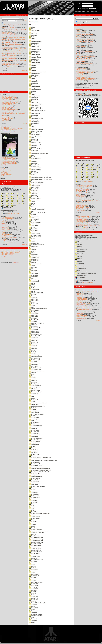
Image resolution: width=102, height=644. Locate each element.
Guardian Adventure (36, 529)
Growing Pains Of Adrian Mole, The (40, 513)
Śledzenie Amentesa (81, 198)
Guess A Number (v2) (36, 539)
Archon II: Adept (6, 230)
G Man (32, 27)
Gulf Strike (33, 561)
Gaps (32, 126)
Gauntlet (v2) (34, 141)
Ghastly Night (34, 216)
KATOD (78, 194)
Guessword (33, 558)
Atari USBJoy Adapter (81, 219)
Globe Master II (34, 273)
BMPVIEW (4, 116)
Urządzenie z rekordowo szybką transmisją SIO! (14, 30)
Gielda (32, 248)
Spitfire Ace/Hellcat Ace (7, 231)
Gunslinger (33, 605)
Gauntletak (33, 146)
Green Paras (34, 485)
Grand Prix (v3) (34, 433)
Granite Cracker (35, 441)
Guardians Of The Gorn (37, 533)
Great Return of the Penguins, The (40, 472)
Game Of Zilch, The (35, 112)
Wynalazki (77, 290)
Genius (32, 174)
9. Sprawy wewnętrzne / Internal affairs (85, 78)
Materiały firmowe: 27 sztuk (8, 161)
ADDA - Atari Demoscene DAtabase (84, 160)
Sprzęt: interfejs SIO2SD (82, 229)
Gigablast (33, 249)
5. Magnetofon (80, 252)
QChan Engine (5, 121)
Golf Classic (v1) (35, 358)
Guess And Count (35, 544)
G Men (32, 29)
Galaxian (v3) (34, 83)
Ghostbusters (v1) (35, 234)
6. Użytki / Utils (79, 75)
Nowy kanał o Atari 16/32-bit (9, 58)
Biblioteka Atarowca (6, 133)
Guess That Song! (35, 549)
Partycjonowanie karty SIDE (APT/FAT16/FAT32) (14, 113)
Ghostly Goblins (35, 240)
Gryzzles (33, 525)
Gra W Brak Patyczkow (36, 414)
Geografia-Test (34, 189)
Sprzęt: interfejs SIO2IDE (82, 228)
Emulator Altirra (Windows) (8, 131)
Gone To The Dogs (35, 385)
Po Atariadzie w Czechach (8, 34)
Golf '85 (32, 350)
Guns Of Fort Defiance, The (38, 603)
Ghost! (32, 232)
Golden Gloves (34, 331)
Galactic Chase (34, 46)
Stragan (77, 215)
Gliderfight (33, 267)
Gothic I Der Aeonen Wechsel (38, 403)
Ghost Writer (34, 230)
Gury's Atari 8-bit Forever (8, 171)
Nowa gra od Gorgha (81, 32)
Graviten (33, 448)
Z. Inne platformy (81, 276)
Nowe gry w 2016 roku (7, 111)
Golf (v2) (33, 353)
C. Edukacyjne (80, 266)
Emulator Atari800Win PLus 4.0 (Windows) (12, 128)
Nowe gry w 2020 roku (7, 105)
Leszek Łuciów (79, 199)
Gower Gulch (34, 405)
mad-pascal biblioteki (81, 46)
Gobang (32, 296)
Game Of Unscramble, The (37, 110)
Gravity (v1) (33, 449)
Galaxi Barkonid (35, 77)
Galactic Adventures (36, 42)
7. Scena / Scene (80, 76)
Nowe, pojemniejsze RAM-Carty (84, 217)
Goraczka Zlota (34, 395)
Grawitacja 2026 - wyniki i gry (9, 42)
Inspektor (4, 241)
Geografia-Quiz (34, 187)
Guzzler (32, 609)
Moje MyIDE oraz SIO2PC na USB (84, 307)
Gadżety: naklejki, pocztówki (83, 223)
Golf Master (33, 361)
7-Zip (14, 213)
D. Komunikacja (80, 268)
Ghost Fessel (34, 224)
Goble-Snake (34, 301)
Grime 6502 (33, 502)
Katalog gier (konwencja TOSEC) (9, 211)
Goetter (32, 305)
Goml (32, 376)
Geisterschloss (34, 152)
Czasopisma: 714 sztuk (7, 157)
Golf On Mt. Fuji (35, 363)
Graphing (33, 443)
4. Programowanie (81, 249)
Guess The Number (35, 552)
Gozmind (33, 409)
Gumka (32, 573)
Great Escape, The (35, 464)
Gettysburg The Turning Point (38, 213)
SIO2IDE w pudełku (81, 317)
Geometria (33, 195)
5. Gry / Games (80, 74)
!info (88, 170)
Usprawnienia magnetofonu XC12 (10, 101)
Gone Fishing (34, 384)
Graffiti (32, 427)
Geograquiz (33, 194)
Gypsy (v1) (33, 619)
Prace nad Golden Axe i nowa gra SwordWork (13, 37)
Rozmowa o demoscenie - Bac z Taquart (12, 45)
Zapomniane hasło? (80, 11)
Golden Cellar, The (35, 328)
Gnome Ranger (34, 281)
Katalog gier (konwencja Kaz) (8, 187)
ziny (88, 179)
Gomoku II (33, 381)
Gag (31, 40)
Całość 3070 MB (6, 208)
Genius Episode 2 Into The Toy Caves (40, 178)
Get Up (32, 202)
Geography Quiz (35, 192)
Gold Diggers (34, 312)
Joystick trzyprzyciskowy (82, 306)
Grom (32, 509)
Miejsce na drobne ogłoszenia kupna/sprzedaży (88, 225)
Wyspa (3, 232)
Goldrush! (33, 347)
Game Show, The (35, 114)
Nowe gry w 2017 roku (7, 107)
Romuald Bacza (80, 197)
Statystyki (3, 256)
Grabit (32, 424)
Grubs (32, 515)
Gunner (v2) (33, 598)
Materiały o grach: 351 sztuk (9, 162)
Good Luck (33, 389)
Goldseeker (33, 349)
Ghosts (32, 241)
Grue (32, 520)
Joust (3, 222)
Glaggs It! (33, 262)
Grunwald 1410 (34, 523)
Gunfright (33, 592)
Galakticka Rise (34, 74)
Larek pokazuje (5, 108)
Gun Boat (33, 577)
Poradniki (3, 95)
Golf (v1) (33, 352)
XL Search (4, 176)
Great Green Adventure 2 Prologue (40, 469)
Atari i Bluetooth (80, 293)
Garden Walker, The (36, 131)
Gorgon (32, 398)
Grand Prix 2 (34, 435)
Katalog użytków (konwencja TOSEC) (85, 280)
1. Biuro (78, 242)
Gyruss (32, 622)
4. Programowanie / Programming (84, 72)
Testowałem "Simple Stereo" (83, 303)
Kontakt (3, 178)
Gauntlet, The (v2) (35, 144)
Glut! (32, 278)
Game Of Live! (34, 106)
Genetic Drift (34, 173)
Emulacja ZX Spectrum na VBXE (10, 110)
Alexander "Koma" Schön (82, 205)
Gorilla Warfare (34, 400)
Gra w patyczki (34, 419)
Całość (5, 213)
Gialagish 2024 (34, 243)
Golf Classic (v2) (35, 360)
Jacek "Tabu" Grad (80, 204)
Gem (32, 155)
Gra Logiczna (34, 411)
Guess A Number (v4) (36, 542)
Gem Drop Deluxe (35, 158)
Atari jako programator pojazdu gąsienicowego (87, 291)
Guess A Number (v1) (36, 537)
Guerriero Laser (35, 536)
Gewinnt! (33, 214)
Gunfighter (33, 590)
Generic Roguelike (35, 170)
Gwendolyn (33, 611)
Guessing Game (35, 557)
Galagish (33, 70)
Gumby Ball (33, 569)
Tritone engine (5, 119)
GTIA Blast (33, 35)
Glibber (32, 265)
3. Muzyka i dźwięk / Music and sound (85, 71)
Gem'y (32, 160)
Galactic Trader (34, 64)
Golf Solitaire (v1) (35, 368)
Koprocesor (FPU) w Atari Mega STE (85, 51)
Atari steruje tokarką (81, 318)
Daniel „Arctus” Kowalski (82, 193)
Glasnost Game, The (36, 264)
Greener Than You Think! (37, 486)
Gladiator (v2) (34, 259)
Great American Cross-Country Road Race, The (43, 461)
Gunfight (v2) (34, 585)
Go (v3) (32, 286)
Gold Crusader (34, 310)
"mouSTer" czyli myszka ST (83, 218)
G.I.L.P (32, 32)
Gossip (32, 401)
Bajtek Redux (5, 165)
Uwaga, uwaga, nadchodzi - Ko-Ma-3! (85, 56)
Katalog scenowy (79, 163)
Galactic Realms (35, 62)
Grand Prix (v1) (34, 430)
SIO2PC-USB (79, 295)
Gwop (32, 617)
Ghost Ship (33, 229)
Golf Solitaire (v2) (35, 369)
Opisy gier (3, 216)
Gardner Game (34, 133)
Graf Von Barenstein (36, 425)
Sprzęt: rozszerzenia (81, 222)
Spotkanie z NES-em (7, 32)
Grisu (32, 504)
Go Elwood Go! (34, 289)
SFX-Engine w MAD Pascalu (9, 97)
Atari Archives (5, 173)
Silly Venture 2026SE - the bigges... (85, 39)
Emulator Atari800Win (7, 127)
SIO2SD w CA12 (80, 297)
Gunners (33, 601)
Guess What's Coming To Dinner (39, 555)
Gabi (32, 37)
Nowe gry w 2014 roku (7, 118)
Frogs (3, 220)
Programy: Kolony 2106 (82, 220)
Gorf (31, 397)
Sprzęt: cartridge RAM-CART (83, 224)
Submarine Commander (8, 219)
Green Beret (34, 480)
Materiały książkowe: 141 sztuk (9, 160)
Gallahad (33, 91)
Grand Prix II (34, 437)
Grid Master (33, 493)
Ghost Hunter (34, 226)
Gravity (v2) (33, 451)
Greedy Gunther (35, 478)
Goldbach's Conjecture (36, 323)
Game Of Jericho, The (36, 104)
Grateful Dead (34, 445)
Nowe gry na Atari (80, 61)
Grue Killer (33, 521)
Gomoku (33, 379)
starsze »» (24, 71)
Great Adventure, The (36, 459)
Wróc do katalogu (34, 22)
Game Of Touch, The (36, 109)
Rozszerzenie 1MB (80, 305)
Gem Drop (33, 157)
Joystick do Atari (80, 301)
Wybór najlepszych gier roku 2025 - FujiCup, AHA (14, 61)
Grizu (32, 505)
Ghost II (32, 227)
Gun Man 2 (33, 579)
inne (14, 206)
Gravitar (32, 446)
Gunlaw (32, 595)
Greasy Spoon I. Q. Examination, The (40, 457)
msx (94, 172)
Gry (79, 22)
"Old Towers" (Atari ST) (7, 217)
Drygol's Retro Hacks (7, 175)
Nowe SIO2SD (79, 296)
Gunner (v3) (33, 600)
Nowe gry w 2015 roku (7, 112)
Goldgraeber (34, 341)
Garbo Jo (33, 128)
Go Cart (32, 288)
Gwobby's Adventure (36, 616)
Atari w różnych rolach (81, 316)
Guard (32, 526)
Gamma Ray (34, 117)
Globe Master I (34, 272)
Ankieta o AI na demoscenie (9, 56)
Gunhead (33, 593)
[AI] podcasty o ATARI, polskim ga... (85, 59)
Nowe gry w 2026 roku (7, 96)
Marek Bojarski (79, 209)
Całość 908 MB (80, 278)
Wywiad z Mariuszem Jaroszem (84, 186)
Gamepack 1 (34, 115)
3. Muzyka (79, 247)
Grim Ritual (33, 501)
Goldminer (33, 345)
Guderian (33, 534)
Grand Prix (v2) (34, 432)
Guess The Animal (35, 550)
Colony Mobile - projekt (7, 255)
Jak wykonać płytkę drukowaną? (84, 309)
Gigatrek (33, 251)
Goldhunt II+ (34, 342)
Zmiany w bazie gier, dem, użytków (85, 64)
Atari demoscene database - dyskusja (10, 252)
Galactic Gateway (35, 58)
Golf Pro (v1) (34, 365)
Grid (31, 491)
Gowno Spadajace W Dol (37, 406)
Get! (31, 206)
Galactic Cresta (34, 51)
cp (98, 165)
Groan (32, 507)
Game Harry (33, 102)
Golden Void (34, 337)
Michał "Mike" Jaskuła (81, 190)
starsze (25, 123)
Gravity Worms (34, 454)
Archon (3, 233)
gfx (99, 167)
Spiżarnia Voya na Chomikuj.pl (9, 164)
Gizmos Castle (34, 256)
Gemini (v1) (33, 162)
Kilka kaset (78, 49)
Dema (89, 22)
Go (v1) (32, 283)
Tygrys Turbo (79, 302)
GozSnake (33, 408)
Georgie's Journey (35, 198)
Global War (33, 270)
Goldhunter (33, 344)
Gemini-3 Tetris (34, 166)
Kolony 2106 (5, 228)
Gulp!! (32, 565)
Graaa (32, 421)
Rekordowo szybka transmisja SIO (84, 34)
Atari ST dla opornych (7, 117)
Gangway (33, 125)
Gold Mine (33, 318)
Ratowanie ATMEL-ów (81, 298)
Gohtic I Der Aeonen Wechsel (38, 309)
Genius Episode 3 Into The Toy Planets (41, 179)
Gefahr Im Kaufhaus (36, 149)
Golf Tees (33, 373)
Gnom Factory (34, 280)
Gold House (33, 315)
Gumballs (33, 568)
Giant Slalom (34, 246)
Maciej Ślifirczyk (80, 206)
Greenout (33, 488)
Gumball (33, 566)
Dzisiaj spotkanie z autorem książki (10, 64)
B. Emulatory (80, 264)
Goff (31, 307)
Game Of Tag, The (35, 107)
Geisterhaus (34, 150)
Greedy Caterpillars (36, 477)
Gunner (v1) (33, 597)
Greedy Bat (33, 475)
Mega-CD (78, 54)
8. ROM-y (79, 259)
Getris (32, 211)
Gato (32, 138)
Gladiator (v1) (34, 257)
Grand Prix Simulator (7, 242)
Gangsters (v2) (34, 122)
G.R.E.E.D (33, 34)
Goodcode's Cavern (36, 392)
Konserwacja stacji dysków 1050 (10, 102)
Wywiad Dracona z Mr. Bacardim (84, 187)
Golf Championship (36, 357)
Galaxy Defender (35, 86)
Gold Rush (33, 321)
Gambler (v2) (34, 99)
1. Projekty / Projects (81, 69)
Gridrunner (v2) (34, 497)
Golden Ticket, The (35, 336)
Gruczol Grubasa (35, 517)
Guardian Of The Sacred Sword (39, 531)
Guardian (33, 528)
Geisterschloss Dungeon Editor (39, 154)
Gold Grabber (34, 313)
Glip (31, 269)
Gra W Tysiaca (34, 417)
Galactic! (33, 66)
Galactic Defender (35, 53)
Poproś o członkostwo (91, 11)
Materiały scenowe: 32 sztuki (9, 159)
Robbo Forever (5, 227)
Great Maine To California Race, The (40, 470)
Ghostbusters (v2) (35, 235)
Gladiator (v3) (34, 261)
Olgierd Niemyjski (80, 210)
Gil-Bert (32, 253)
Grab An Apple (34, 422)
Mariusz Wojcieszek (81, 195)
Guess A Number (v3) (36, 541)
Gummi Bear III (34, 576)
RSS (24, 21)
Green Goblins (34, 483)
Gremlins (33, 489)
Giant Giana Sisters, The (37, 245)
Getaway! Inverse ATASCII (37, 210)
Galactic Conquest (35, 50)
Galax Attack (34, 75)
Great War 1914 (34, 473)
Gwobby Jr (33, 613)
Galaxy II (33, 88)
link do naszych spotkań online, (84, 94)
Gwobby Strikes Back (36, 614)
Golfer (32, 374)
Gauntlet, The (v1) (35, 142)
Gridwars (33, 499)
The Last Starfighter (7, 235)
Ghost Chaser (34, 219)
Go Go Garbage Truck (36, 293)
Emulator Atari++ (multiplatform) (9, 130)
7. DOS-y (79, 256)
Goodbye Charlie (35, 390)
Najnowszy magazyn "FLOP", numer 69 (11, 53)
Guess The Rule (35, 553)
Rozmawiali (78, 184)
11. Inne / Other (80, 81)
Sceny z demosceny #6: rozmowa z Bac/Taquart (14, 48)
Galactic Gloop (34, 59)
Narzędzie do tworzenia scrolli (9, 99)
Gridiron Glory (34, 494)
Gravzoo (33, 456)
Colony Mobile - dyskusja (7, 253)
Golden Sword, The (35, 334)
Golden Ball (33, 326)
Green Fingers (34, 481)
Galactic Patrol (34, 61)
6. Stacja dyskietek (81, 254)
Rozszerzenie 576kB (81, 312)
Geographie (33, 190)
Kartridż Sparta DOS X (7, 100)
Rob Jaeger (79, 203)
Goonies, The (34, 393)
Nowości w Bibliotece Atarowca (9, 67)
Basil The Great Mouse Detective (10, 237)
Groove (32, 510)
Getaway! (33, 208)
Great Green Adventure (37, 467)
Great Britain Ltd (35, 462)
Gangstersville (34, 123)
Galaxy (32, 85)
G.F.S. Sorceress (35, 30)
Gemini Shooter (35, 165)
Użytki (84, 22)
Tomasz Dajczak (80, 188)
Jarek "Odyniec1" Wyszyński (83, 208)
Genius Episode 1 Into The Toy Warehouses (42, 176)
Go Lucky (33, 294)
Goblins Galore (34, 304)
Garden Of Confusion (36, 130)
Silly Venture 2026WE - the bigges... (85, 42)
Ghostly (32, 238)
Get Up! (32, 203)
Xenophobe (4, 226)
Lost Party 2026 (80, 37)
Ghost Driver (34, 221)
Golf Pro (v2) (34, 366)
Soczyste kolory (80, 313)
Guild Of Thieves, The (36, 560)
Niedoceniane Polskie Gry (82, 44)
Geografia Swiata (35, 186)
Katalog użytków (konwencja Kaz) (84, 235)
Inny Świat (4, 240)
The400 (78, 29)
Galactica (33, 67)
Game (32, 101)
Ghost (32, 218)
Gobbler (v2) (34, 299)
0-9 (3, 194)
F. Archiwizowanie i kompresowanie (86, 273)
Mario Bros (4, 225)
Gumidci (33, 571)
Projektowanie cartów (81, 300)
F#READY (78, 192)
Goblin (32, 302)
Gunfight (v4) (34, 589)
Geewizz (33, 147)
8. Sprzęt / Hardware (81, 77)
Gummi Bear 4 (34, 574)
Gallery (32, 94)
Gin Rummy (33, 254)
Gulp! (32, 563)
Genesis (33, 171)
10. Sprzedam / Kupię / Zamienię (84, 80)
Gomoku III (33, 382)
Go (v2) (32, 285)
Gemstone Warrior (35, 168)
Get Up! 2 (33, 205)
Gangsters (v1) (34, 120)
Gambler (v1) (34, 98)
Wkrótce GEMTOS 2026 (8, 47)
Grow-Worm (34, 512)
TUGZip (17, 213)
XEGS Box (78, 314)
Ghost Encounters (35, 222)
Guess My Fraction (35, 545)
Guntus (32, 606)
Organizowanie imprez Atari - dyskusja (11, 251)
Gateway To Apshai (35, 136)
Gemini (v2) (33, 163)
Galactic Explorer (35, 56)
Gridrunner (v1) (34, 496)
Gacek (32, 38)
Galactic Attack (34, 43)
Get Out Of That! (35, 200)
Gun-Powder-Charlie (36, 582)
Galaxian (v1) (34, 80)
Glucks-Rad (33, 277)
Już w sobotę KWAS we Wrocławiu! (10, 35)
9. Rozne (78, 261)
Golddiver (33, 325)
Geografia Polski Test (36, 184)
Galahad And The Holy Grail (38, 72)
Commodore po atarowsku (8, 27)
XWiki (3, 170)
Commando (4, 224)
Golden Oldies (34, 333)
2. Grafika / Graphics (81, 70)
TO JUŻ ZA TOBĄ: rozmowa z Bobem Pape (87, 200)
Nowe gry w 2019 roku (7, 106)
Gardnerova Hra (35, 134)
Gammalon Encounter (36, 118)
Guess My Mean (35, 547)
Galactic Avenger (35, 45)
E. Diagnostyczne (81, 271)
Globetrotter (34, 275)
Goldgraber (33, 339)
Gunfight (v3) (34, 587)
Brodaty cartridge (6, 63)
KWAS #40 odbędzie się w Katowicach (11, 25)
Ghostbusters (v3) (35, 237)
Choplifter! (4, 221)
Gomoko (33, 377)
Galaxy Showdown (35, 90)
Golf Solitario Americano (37, 371)
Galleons (33, 93)
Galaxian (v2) (34, 82)
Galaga (32, 69)
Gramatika (33, 429)
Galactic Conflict (35, 48)
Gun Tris (33, 581)
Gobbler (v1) (34, 297)
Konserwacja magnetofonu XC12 (10, 103)
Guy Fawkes (34, 608)
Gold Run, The (34, 320)
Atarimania (4, 172)
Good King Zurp (35, 387)
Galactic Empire (35, 54)
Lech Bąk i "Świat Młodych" (83, 189)
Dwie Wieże (5, 236)
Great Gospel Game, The (37, 465)
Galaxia (32, 78)
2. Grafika (79, 244)
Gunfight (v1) (34, 584)
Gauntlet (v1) (34, 139)
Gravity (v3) (33, 453)
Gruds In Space (34, 518)
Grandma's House (35, 440)
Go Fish (32, 291)
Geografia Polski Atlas (36, 182)
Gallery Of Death (35, 96)
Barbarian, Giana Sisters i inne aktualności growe (14, 40)
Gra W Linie (33, 416)
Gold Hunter (34, 317)
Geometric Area (35, 197)
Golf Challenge (34, 355)
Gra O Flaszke (34, 413)
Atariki (3, 168)
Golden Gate (34, 329)
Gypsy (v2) (33, 621)
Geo (31, 181)
